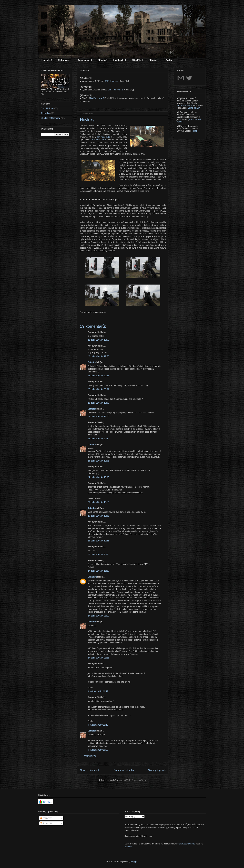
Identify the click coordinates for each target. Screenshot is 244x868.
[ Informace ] (64, 60)
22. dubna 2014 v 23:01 (98, 389)
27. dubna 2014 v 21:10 (98, 616)
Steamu (128, 847)
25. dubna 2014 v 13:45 (98, 541)
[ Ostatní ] (154, 60)
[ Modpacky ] (120, 60)
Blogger (134, 862)
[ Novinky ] (47, 60)
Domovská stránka (124, 770)
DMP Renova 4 (111, 81)
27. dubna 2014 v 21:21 (98, 658)
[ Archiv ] (169, 60)
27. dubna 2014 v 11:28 (98, 571)
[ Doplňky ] (137, 60)
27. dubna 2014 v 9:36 (98, 555)
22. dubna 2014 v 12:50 (98, 340)
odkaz (194, 131)
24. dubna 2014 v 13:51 (98, 461)
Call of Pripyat (47, 108)
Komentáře (46, 823)
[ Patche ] (103, 60)
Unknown (92, 577)
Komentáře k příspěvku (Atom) (133, 780)
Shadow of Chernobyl (51, 118)
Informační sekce (184, 106)
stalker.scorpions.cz (186, 844)
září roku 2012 (103, 137)
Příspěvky (46, 818)
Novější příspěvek (90, 770)
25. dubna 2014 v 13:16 (98, 502)
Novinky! (88, 120)
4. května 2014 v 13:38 (98, 750)
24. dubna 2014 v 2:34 (98, 439)
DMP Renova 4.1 (115, 90)
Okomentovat (90, 756)
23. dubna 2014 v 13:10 (98, 416)
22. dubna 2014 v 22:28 (98, 376)
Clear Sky (45, 113)
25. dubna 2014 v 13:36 (98, 516)
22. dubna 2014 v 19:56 (98, 356)
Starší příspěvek (157, 770)
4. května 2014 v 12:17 (98, 691)
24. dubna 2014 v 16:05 (98, 477)
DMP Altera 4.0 (97, 98)
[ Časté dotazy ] (84, 60)
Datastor (92, 362)
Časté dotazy (194, 108)
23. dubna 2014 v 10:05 (98, 403)
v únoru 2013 (99, 140)
